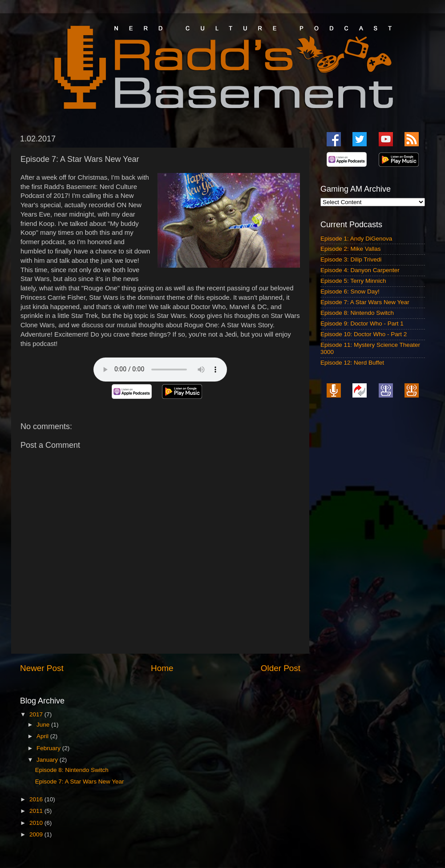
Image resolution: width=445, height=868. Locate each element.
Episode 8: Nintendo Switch (72, 770)
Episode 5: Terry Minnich (353, 281)
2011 (37, 811)
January (48, 760)
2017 (37, 714)
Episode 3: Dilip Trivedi (351, 259)
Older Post (281, 668)
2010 (37, 823)
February (49, 748)
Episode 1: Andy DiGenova (356, 239)
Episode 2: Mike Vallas (351, 249)
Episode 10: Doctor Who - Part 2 (364, 334)
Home (162, 668)
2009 (37, 834)
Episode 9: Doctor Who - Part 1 (362, 323)
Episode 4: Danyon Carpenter (360, 270)
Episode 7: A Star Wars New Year (80, 782)
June (44, 725)
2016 (37, 799)
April (43, 736)
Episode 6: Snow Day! (350, 291)
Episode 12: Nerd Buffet (352, 363)
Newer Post (42, 668)
